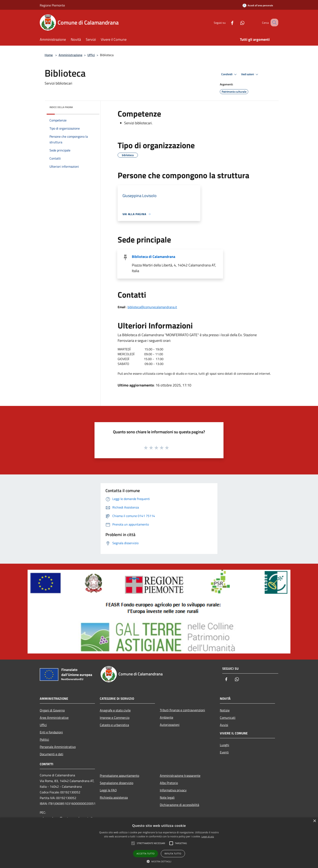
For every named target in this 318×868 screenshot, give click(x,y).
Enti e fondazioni (51, 732)
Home (49, 55)
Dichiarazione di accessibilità (179, 805)
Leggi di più (208, 836)
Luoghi (225, 745)
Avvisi (224, 725)
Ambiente (167, 717)
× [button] (314, 821)
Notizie (225, 710)
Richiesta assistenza (114, 797)
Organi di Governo (52, 710)
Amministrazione (70, 55)
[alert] (159, 843)
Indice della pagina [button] (61, 107)
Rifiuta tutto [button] (173, 854)
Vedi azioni (250, 74)
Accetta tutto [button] (146, 854)
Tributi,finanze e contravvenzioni (182, 710)
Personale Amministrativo (58, 747)
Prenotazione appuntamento (119, 776)
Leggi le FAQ (108, 790)
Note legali (167, 797)
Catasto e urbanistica (114, 725)
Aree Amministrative (54, 718)
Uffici (91, 55)
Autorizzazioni (170, 725)
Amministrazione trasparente (180, 776)
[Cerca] (273, 23)
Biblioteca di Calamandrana (154, 257)
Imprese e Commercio (115, 718)
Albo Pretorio (169, 783)
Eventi (224, 752)
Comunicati (228, 718)
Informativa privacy (173, 790)
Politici (44, 739)
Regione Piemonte (52, 5)
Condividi (230, 74)
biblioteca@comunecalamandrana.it (152, 307)
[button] (159, 861)
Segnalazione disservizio (117, 783)
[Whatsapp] (237, 22)
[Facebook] (227, 22)
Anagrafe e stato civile (115, 710)
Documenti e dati (52, 754)
